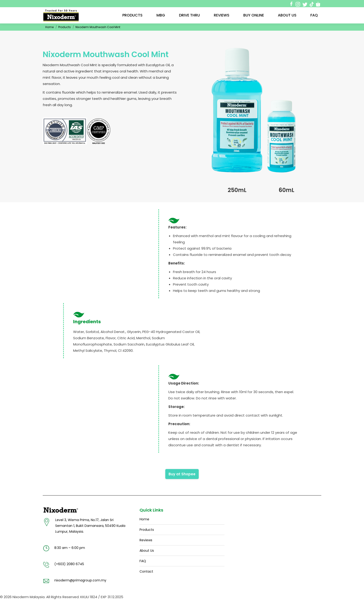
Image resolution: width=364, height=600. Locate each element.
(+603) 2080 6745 (69, 564)
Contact (146, 571)
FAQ (143, 561)
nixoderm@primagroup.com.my (80, 580)
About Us (147, 551)
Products (65, 27)
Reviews (146, 540)
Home (49, 27)
